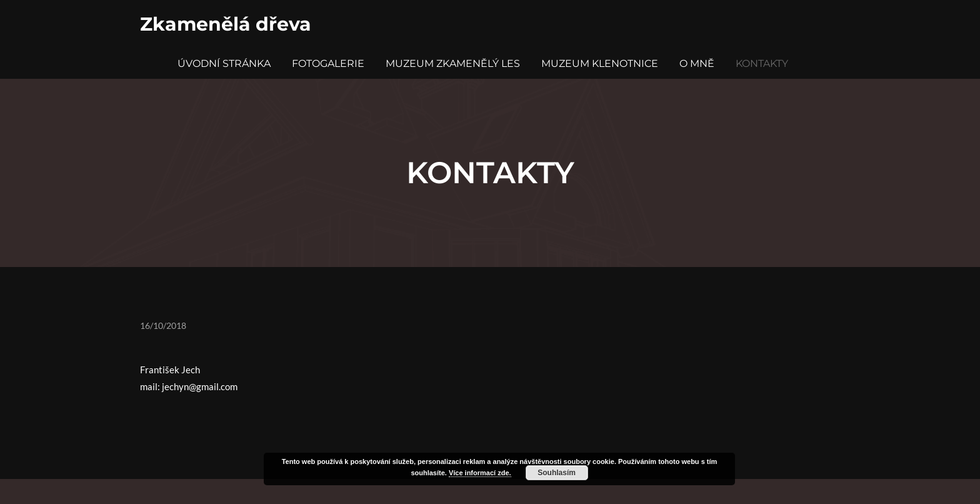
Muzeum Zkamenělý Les (453, 63)
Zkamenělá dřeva (226, 24)
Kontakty (762, 63)
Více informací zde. (480, 473)
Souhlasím (557, 473)
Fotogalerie (328, 63)
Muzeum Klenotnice (600, 63)
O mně (697, 63)
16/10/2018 (163, 325)
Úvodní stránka (224, 63)
